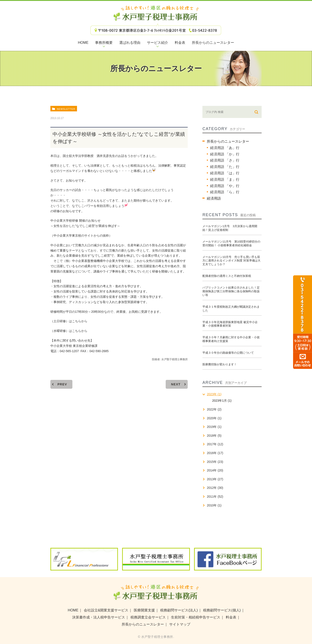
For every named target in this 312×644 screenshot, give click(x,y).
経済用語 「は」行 (225, 173)
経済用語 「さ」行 (225, 160)
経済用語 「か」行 (225, 154)
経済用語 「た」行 (225, 167)
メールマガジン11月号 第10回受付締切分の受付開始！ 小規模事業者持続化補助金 (231, 243)
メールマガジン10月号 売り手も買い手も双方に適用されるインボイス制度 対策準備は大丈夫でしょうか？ (231, 261)
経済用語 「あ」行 (225, 148)
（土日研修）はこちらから (69, 321)
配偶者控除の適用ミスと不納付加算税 (227, 276)
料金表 (231, 617)
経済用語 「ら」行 (225, 192)
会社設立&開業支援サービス (106, 610)
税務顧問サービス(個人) (222, 610)
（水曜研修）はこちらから (69, 331)
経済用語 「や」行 (225, 186)
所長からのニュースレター (228, 141)
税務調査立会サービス (148, 617)
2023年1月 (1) (222, 401)
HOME (73, 610)
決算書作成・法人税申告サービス (99, 617)
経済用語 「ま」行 (225, 179)
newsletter (66, 109)
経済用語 (214, 198)
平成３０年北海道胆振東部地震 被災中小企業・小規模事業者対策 (230, 324)
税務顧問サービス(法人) (179, 610)
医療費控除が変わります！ (220, 364)
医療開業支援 (144, 610)
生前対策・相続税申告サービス (196, 617)
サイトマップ (180, 624)
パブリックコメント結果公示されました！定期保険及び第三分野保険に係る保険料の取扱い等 (231, 291)
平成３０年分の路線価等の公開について (228, 353)
